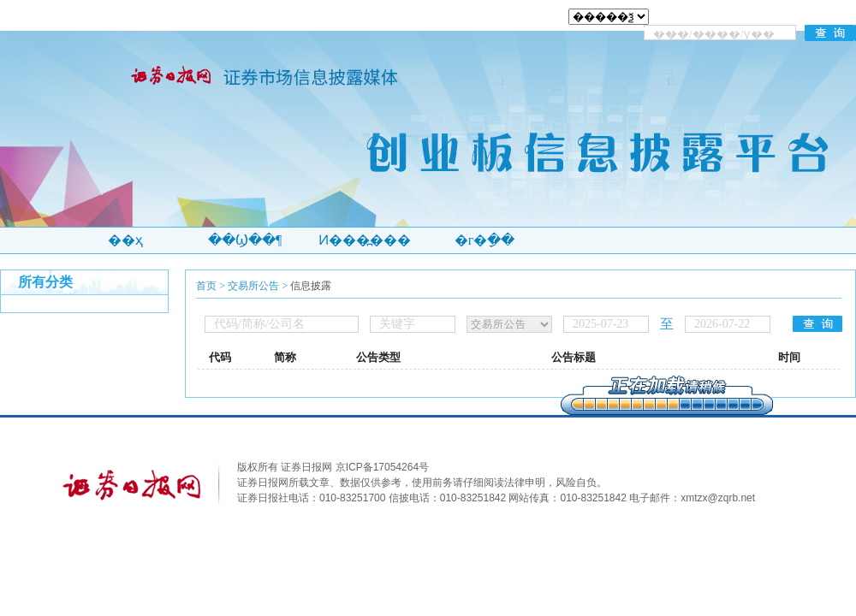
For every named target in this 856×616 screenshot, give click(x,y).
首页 (206, 286)
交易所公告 (253, 286)
